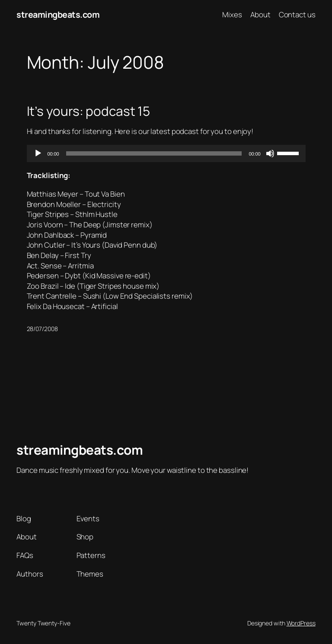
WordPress (301, 623)
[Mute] (270, 153)
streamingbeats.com (58, 14)
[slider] (154, 153)
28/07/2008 (42, 329)
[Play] (38, 153)
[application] (166, 153)
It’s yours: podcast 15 (89, 111)
